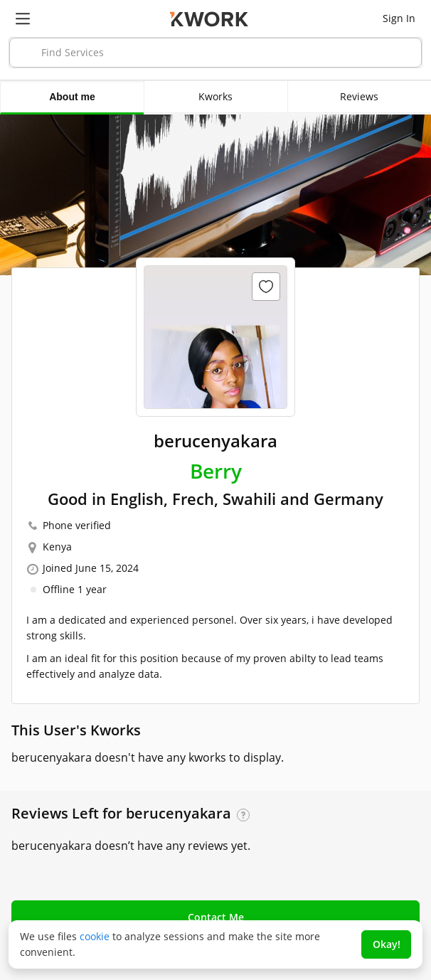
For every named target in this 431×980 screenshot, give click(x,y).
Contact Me (216, 917)
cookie (95, 936)
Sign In (399, 18)
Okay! (387, 944)
